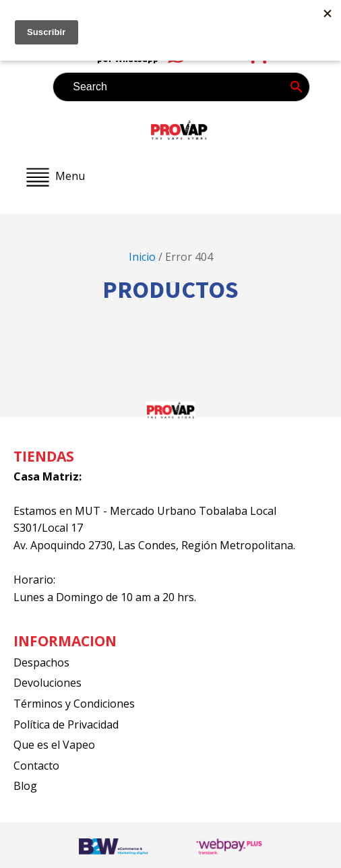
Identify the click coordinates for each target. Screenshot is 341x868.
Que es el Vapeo (54, 745)
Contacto (36, 766)
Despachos (41, 662)
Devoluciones (48, 683)
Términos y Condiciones (74, 704)
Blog (25, 786)
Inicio (142, 257)
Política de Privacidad (66, 724)
